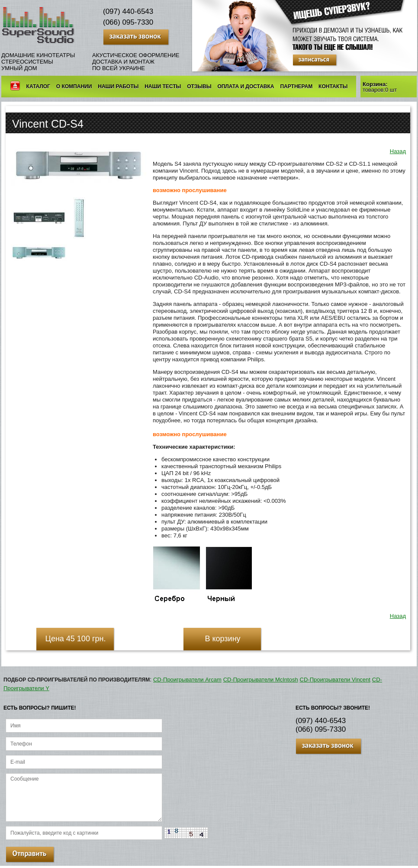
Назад (398, 151)
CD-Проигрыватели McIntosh (261, 680)
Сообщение (84, 797)
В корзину (222, 639)
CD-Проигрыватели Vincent (335, 680)
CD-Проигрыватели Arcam (187, 680)
